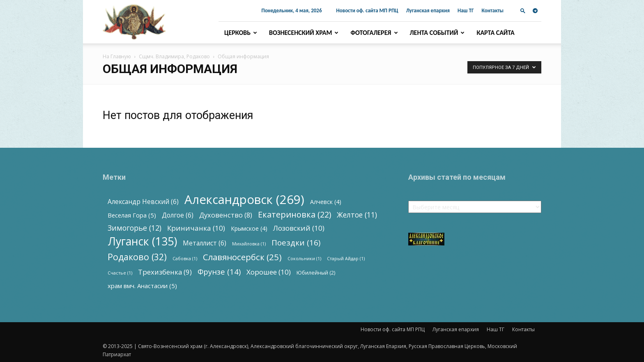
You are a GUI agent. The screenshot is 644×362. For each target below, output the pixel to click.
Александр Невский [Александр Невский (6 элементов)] (143, 202)
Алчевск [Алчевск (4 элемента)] (326, 202)
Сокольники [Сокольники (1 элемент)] (304, 259)
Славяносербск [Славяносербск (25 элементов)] (242, 257)
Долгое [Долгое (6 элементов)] (178, 215)
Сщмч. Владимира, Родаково (174, 56)
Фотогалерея (374, 33)
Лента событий (437, 33)
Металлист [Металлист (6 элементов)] (205, 243)
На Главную (117, 56)
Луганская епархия (428, 10)
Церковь (241, 33)
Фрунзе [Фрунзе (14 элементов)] (219, 271)
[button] (523, 10)
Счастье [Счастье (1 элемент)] (120, 273)
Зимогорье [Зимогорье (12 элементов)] (135, 228)
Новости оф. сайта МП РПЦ (367, 10)
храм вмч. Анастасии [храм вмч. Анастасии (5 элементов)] (142, 286)
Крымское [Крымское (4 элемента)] (249, 228)
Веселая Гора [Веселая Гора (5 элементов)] (132, 215)
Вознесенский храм (304, 33)
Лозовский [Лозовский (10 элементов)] (299, 228)
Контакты (493, 10)
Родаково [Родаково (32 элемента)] (137, 257)
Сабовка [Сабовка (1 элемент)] (185, 259)
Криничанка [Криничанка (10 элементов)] (196, 228)
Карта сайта (495, 33)
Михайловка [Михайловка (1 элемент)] (249, 244)
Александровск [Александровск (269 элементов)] (244, 200)
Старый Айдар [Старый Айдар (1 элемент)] (346, 259)
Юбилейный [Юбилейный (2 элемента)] (316, 273)
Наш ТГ (466, 10)
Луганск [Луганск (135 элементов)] (142, 241)
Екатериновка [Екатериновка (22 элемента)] (294, 214)
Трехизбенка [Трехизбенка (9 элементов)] (165, 272)
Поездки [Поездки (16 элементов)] (296, 243)
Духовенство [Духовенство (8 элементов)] (226, 215)
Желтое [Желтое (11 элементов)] (357, 215)
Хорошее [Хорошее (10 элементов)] (269, 272)
